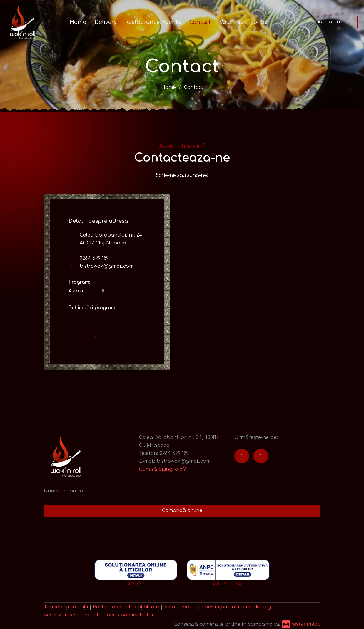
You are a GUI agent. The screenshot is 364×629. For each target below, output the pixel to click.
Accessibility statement (72, 615)
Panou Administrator (129, 615)
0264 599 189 (94, 258)
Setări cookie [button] (181, 607)
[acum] (93, 291)
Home (78, 22)
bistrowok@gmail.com (107, 266)
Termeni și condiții (67, 607)
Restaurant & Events (153, 22)
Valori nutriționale (244, 22)
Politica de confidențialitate (127, 607)
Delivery (106, 22)
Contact (200, 22)
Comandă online (328, 22)
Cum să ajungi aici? (162, 469)
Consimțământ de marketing (237, 607)
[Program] (103, 291)
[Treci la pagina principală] (22, 22)
